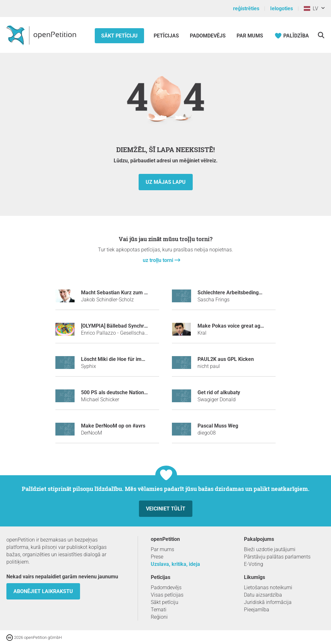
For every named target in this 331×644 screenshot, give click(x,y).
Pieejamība (257, 610)
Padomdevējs (208, 36)
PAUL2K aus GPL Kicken (226, 359)
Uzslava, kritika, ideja (175, 564)
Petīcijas (167, 36)
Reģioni (159, 617)
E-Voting (254, 564)
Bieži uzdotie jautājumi (270, 549)
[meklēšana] (321, 35)
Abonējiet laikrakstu (43, 591)
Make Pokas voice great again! (233, 326)
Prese (157, 557)
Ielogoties (282, 8)
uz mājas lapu (166, 182)
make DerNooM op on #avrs (113, 426)
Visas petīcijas (167, 595)
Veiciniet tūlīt (166, 509)
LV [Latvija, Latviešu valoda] (311, 8)
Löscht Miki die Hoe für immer (116, 359)
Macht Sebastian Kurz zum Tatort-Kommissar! (134, 293)
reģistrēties (246, 8)
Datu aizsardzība (263, 595)
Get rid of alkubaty (219, 392)
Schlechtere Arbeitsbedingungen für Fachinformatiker (260, 293)
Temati (159, 610)
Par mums (250, 36)
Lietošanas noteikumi (268, 587)
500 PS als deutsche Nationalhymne (122, 392)
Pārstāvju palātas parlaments (277, 557)
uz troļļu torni (159, 260)
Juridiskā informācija (268, 602)
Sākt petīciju (119, 36)
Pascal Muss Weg (218, 426)
